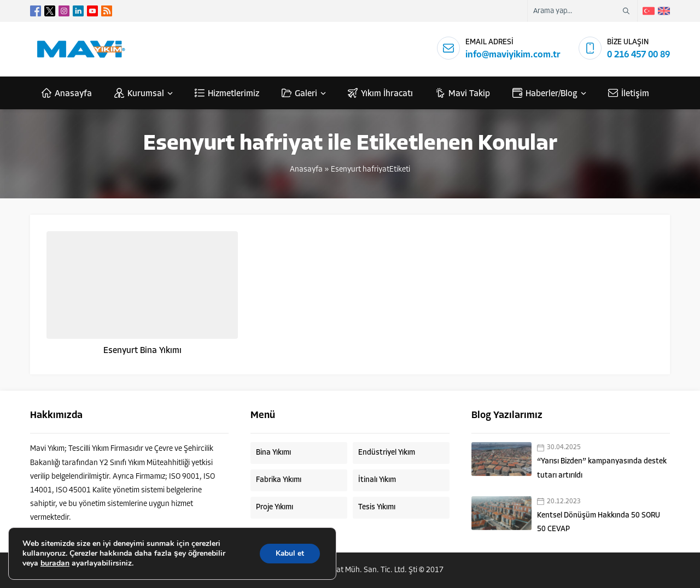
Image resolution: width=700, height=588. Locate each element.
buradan (55, 563)
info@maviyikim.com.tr (513, 55)
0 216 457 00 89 (638, 55)
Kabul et (289, 553)
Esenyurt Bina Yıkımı (142, 351)
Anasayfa (306, 170)
